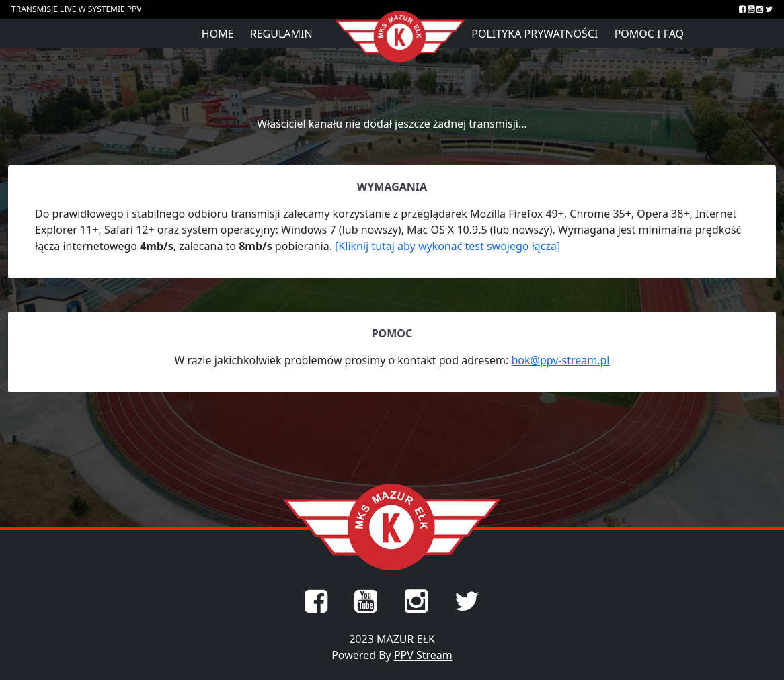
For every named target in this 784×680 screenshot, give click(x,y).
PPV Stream (423, 655)
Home (218, 34)
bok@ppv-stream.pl (560, 360)
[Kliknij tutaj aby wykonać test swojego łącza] (447, 246)
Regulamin (281, 34)
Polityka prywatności (535, 34)
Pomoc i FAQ (649, 34)
